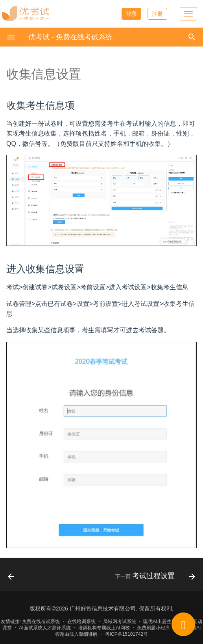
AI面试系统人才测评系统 (45, 628)
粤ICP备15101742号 (126, 634)
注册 (157, 14)
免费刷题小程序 (153, 628)
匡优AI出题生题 (160, 622)
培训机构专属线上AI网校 (104, 628)
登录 (131, 14)
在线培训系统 (81, 622)
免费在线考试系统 (41, 622)
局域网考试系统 (120, 622)
